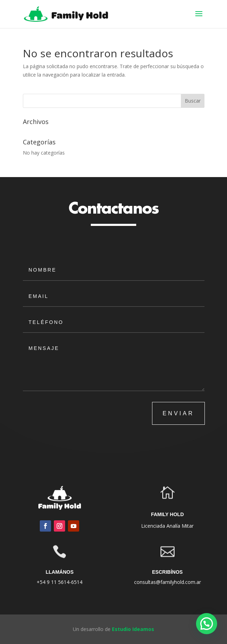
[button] (207, 624)
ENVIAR (178, 413)
